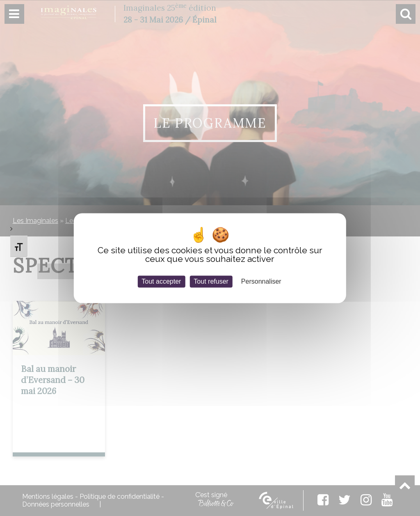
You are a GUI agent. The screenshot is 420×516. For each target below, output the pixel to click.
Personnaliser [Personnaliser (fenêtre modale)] (261, 281)
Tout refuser (211, 281)
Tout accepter (161, 281)
